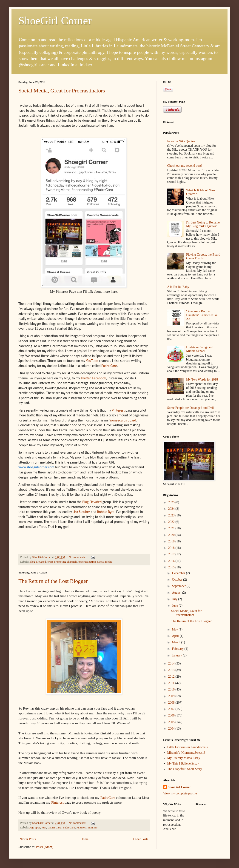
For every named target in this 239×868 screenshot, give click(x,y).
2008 (172, 703)
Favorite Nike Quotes (181, 141)
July (175, 599)
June (175, 606)
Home (85, 839)
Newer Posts (28, 839)
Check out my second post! (185, 166)
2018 (172, 548)
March (176, 642)
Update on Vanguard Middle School (199, 349)
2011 (172, 683)
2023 (172, 515)
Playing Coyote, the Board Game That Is (203, 257)
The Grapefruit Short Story (185, 769)
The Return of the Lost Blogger (53, 581)
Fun (44, 828)
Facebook (99, 378)
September (179, 586)
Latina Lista (55, 828)
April (176, 636)
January (177, 655)
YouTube (92, 361)
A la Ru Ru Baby (178, 287)
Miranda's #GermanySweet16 (186, 753)
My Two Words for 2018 (202, 380)
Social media (105, 562)
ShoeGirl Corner (55, 21)
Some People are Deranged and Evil (191, 408)
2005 (172, 722)
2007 (172, 709)
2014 (172, 663)
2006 (172, 715)
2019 (172, 541)
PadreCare (108, 798)
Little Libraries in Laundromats (188, 747)
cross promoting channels (62, 562)
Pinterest (118, 410)
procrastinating (87, 562)
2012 (172, 677)
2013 (172, 670)
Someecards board (123, 420)
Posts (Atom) (45, 847)
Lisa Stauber (81, 512)
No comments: (78, 557)
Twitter (86, 378)
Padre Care (109, 366)
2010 (172, 689)
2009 (172, 696)
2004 (172, 729)
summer (93, 828)
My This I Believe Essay (183, 763)
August (177, 593)
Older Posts (141, 839)
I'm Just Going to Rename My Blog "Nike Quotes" (203, 224)
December (179, 573)
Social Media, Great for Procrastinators (62, 91)
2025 (172, 502)
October (178, 580)
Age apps (35, 828)
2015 (172, 567)
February (178, 649)
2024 (172, 509)
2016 (172, 561)
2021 (172, 528)
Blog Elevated (92, 502)
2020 (172, 535)
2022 (172, 522)
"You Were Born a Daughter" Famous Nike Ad (202, 315)
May (175, 629)
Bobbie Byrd (106, 512)
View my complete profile (180, 793)
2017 (172, 554)
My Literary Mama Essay (184, 758)
